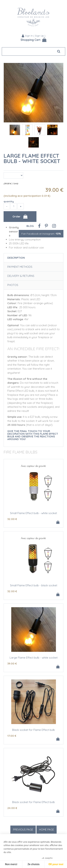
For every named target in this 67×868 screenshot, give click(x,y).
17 (12, 736)
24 (12, 808)
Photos (13, 285)
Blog (30, 226)
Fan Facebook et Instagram (41, 234)
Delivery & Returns (21, 276)
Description (16, 258)
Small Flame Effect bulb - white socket (33, 513)
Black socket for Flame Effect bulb (33, 730)
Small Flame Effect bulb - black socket (34, 585)
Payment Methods (20, 267)
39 (12, 663)
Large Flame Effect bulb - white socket (32, 158)
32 (12, 519)
